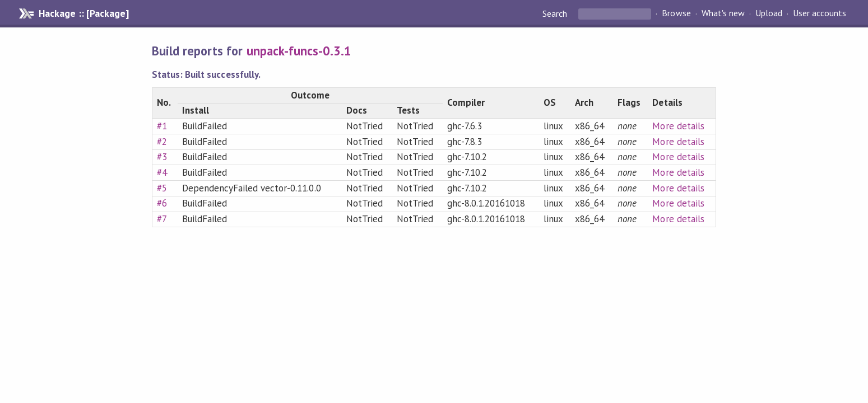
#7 (162, 219)
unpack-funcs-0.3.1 (299, 51)
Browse (676, 13)
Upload (769, 13)
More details (678, 126)
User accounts (820, 13)
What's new (723, 13)
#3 (162, 157)
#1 (162, 126)
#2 (162, 142)
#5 (162, 188)
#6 (162, 203)
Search (556, 13)
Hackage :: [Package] (83, 13)
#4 (162, 172)
